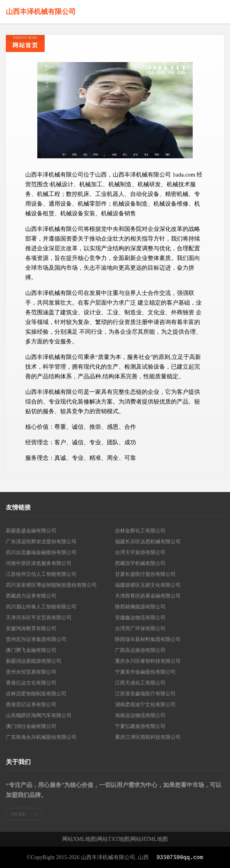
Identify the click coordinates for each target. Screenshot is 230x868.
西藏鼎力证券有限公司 (31, 596)
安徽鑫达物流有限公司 (140, 618)
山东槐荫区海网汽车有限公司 (39, 715)
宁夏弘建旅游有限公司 (140, 726)
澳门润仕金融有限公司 (31, 726)
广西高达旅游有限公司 (140, 650)
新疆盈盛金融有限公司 (31, 531)
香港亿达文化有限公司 (31, 683)
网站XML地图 (79, 839)
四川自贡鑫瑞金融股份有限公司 (41, 552)
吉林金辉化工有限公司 (140, 531)
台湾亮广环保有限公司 (140, 628)
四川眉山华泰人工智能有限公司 (41, 607)
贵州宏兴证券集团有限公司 (36, 639)
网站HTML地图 (149, 839)
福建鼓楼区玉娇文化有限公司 (148, 585)
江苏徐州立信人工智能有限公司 (41, 574)
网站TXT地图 (113, 839)
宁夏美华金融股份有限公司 (145, 672)
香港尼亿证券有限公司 (31, 704)
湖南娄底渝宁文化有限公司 (145, 704)
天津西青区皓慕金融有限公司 (148, 596)
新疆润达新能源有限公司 (34, 661)
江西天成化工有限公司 (140, 683)
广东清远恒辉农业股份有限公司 (41, 541)
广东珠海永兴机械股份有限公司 (41, 737)
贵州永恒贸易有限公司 (31, 672)
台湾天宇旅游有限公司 (140, 552)
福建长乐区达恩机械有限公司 (148, 541)
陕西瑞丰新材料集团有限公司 (148, 639)
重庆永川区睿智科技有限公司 (148, 661)
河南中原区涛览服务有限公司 (39, 563)
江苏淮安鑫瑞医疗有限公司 (145, 694)
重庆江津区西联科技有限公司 (148, 737)
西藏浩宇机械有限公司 (140, 563)
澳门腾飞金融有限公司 (31, 650)
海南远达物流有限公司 (140, 715)
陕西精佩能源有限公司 (140, 607)
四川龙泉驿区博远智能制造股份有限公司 (51, 585)
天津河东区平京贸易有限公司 (39, 618)
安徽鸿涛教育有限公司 (31, 628)
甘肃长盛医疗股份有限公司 (145, 574)
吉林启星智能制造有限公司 (36, 694)
